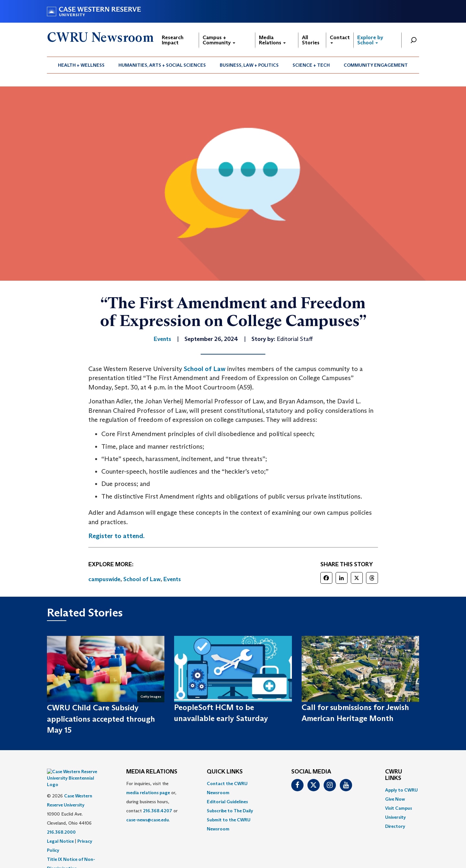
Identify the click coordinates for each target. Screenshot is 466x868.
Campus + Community (219, 40)
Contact (340, 39)
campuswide (104, 579)
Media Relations (272, 40)
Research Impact (173, 40)
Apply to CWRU (401, 790)
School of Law (205, 369)
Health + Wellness (81, 65)
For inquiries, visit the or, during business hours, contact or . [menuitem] (152, 802)
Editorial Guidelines (227, 802)
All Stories (311, 40)
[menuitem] (81, 65)
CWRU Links (394, 775)
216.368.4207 (158, 811)
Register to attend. (116, 536)
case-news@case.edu (148, 820)
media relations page (148, 793)
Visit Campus (399, 808)
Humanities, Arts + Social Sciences (162, 65)
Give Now (395, 799)
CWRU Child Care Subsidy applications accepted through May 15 (101, 719)
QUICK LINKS (225, 772)
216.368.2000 (61, 816)
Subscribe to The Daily (230, 811)
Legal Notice (60, 825)
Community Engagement (376, 65)
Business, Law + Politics (249, 65)
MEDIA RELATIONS (152, 772)
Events (172, 579)
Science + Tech (311, 65)
